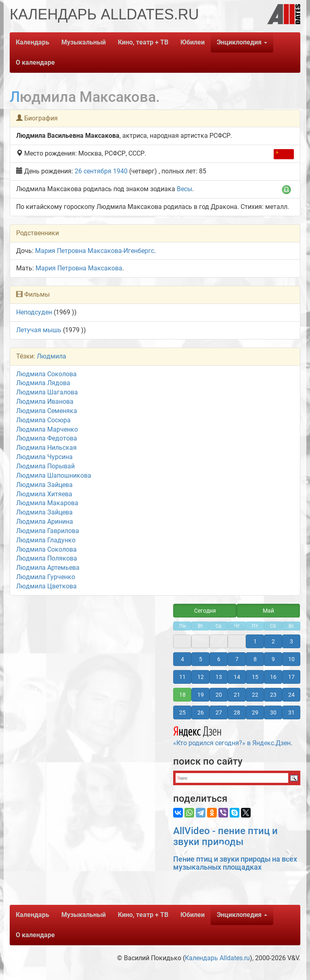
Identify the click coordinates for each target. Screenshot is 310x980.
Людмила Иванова (45, 401)
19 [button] (201, 695)
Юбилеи (193, 42)
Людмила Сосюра (43, 420)
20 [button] (219, 695)
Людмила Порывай (45, 466)
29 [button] (255, 712)
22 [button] (255, 695)
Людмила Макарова (47, 503)
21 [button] (237, 695)
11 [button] (182, 677)
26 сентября (93, 171)
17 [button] (291, 677)
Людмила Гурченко (46, 577)
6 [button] (219, 659)
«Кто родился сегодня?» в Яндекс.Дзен (232, 735)
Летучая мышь (39, 330)
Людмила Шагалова (47, 392)
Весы (184, 189)
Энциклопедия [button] (242, 42)
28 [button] (237, 712)
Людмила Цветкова (46, 586)
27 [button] (219, 712)
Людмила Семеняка (47, 411)
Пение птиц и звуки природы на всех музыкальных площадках (235, 863)
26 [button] (201, 712)
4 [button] (182, 659)
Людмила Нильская (46, 448)
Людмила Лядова (43, 383)
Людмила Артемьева (48, 568)
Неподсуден (34, 312)
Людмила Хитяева (44, 494)
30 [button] (273, 712)
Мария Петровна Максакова (79, 268)
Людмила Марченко (47, 429)
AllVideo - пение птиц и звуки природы (225, 836)
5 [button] (201, 659)
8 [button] (255, 659)
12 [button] (201, 677)
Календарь (32, 42)
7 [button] (237, 659)
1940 (120, 171)
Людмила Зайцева (44, 485)
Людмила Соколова (46, 374)
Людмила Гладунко (46, 540)
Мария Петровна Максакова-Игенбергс (95, 251)
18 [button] (182, 695)
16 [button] (273, 677)
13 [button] (219, 677)
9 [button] (273, 659)
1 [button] (255, 641)
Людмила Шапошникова (54, 475)
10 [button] (291, 659)
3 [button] (291, 641)
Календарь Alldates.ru (217, 958)
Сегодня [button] (205, 611)
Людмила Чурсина (44, 457)
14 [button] (237, 677)
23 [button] (273, 695)
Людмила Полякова (47, 558)
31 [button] (291, 712)
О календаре (35, 62)
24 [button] (291, 695)
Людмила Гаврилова (48, 531)
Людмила (51, 356)
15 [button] (255, 677)
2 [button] (273, 641)
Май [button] (268, 611)
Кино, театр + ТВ (143, 42)
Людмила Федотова (47, 438)
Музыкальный (84, 42)
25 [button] (182, 712)
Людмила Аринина (45, 522)
